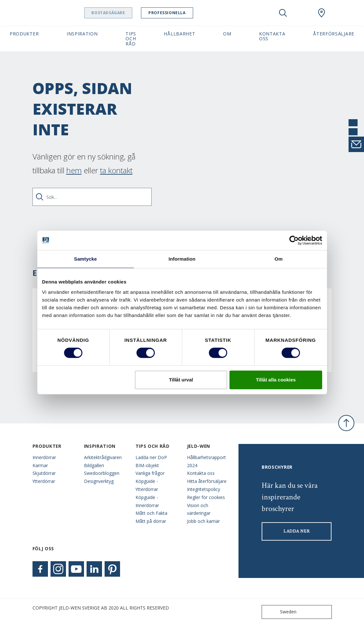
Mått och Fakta (151, 513)
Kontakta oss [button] (272, 36)
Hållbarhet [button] (179, 34)
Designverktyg (99, 481)
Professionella (179, 13)
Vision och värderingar (199, 509)
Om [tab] (279, 259)
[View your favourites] (302, 13)
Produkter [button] (24, 34)
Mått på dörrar (151, 521)
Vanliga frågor (150, 473)
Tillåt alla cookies (276, 380)
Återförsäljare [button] (334, 34)
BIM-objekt (147, 465)
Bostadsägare (121, 13)
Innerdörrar (44, 457)
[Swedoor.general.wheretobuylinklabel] (322, 13)
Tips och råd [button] (131, 39)
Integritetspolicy (204, 489)
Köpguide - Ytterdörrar (147, 485)
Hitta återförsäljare (207, 481)
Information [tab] (182, 259)
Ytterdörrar (44, 481)
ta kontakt (116, 170)
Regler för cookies (206, 497)
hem (74, 170)
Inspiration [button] (82, 34)
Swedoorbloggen (102, 473)
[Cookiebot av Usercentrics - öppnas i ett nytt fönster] (294, 240)
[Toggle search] (283, 13)
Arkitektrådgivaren (103, 457)
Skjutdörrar (44, 473)
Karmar (40, 465)
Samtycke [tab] (85, 259)
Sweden (280, 612)
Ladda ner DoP (151, 457)
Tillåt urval (181, 380)
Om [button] (227, 34)
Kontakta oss (201, 473)
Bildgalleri (94, 465)
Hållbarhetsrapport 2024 (206, 461)
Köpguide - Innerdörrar (147, 501)
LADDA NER (297, 531)
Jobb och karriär (203, 521)
